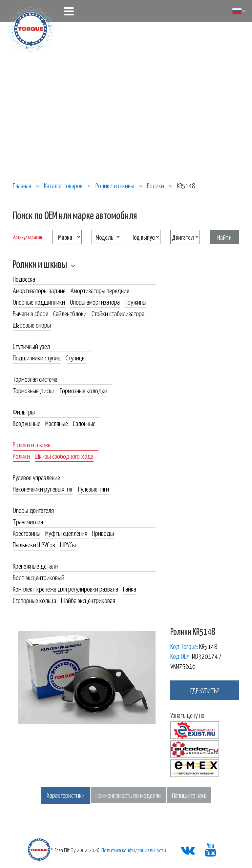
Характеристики (66, 795)
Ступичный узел (31, 346)
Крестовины (27, 533)
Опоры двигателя (33, 510)
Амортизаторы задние (39, 290)
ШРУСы (68, 544)
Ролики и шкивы (40, 264)
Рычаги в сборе (31, 313)
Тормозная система (35, 379)
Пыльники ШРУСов (34, 544)
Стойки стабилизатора (118, 313)
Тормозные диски (34, 390)
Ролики (21, 456)
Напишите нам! (189, 795)
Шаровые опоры (32, 325)
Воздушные (27, 423)
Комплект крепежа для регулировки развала (65, 589)
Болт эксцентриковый (39, 577)
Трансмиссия (28, 521)
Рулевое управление (36, 477)
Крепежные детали (35, 566)
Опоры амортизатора (95, 302)
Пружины (136, 302)
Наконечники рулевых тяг (43, 489)
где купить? (205, 690)
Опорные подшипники (39, 302)
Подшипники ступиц (37, 357)
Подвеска (24, 279)
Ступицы (76, 357)
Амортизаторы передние (100, 290)
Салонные (84, 423)
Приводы (103, 533)
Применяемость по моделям (128, 795)
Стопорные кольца (34, 600)
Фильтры (24, 412)
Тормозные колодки (83, 390)
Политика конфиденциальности (134, 850)
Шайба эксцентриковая (88, 600)
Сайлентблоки (70, 313)
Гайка (130, 589)
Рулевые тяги (94, 489)
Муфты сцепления (66, 533)
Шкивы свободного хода (64, 456)
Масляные (57, 423)
